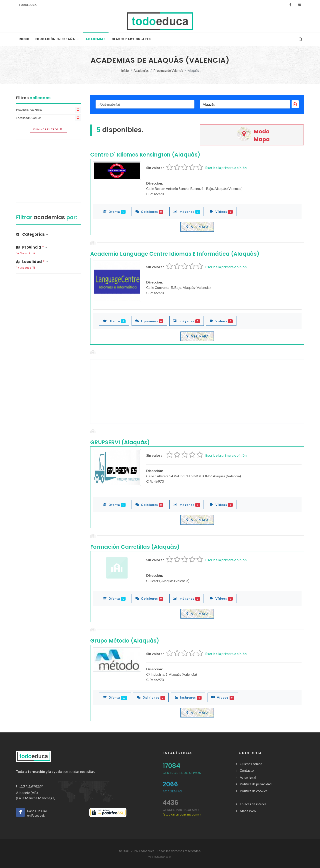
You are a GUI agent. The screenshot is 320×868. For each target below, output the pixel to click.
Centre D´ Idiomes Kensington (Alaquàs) (145, 155)
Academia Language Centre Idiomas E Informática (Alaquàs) (175, 254)
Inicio (125, 71)
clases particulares (182, 812)
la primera (226, 168)
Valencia (26, 253)
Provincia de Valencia (168, 71)
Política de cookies (254, 791)
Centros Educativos (182, 773)
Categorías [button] (32, 234)
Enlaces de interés (253, 804)
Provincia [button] (32, 247)
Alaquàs (26, 268)
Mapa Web (248, 811)
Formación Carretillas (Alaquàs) (135, 547)
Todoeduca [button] (29, 5)
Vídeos (221, 211)
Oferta (114, 211)
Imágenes (187, 211)
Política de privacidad (256, 784)
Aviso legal (248, 777)
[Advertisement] (197, 392)
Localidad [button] (32, 262)
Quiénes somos (251, 764)
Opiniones (149, 211)
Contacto (247, 770)
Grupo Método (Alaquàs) (125, 641)
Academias (141, 71)
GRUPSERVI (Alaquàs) (120, 442)
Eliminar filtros (48, 129)
